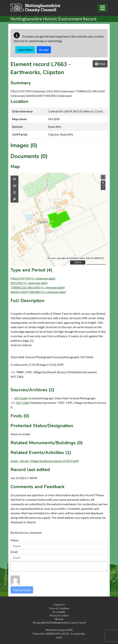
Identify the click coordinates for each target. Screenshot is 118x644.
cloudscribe (79, 634)
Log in (59, 637)
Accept (44, 50)
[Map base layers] (14, 186)
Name (14, 540)
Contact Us (59, 605)
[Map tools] (14, 199)
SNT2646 (21, 398)
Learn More (25, 50)
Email (14, 552)
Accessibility (59, 612)
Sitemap (59, 619)
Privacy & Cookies (59, 615)
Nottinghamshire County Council (68, 623)
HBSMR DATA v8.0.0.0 (58, 634)
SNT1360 (23, 403)
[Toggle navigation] (102, 8)
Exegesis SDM (65, 630)
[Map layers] (14, 179)
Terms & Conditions (59, 608)
